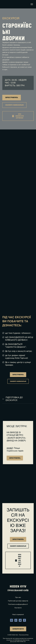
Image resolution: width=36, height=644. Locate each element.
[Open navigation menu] (32, 4)
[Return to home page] (5, 4)
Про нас (18, 597)
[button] (12, 98)
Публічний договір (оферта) (18, 601)
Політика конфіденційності (18, 604)
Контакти (18, 608)
